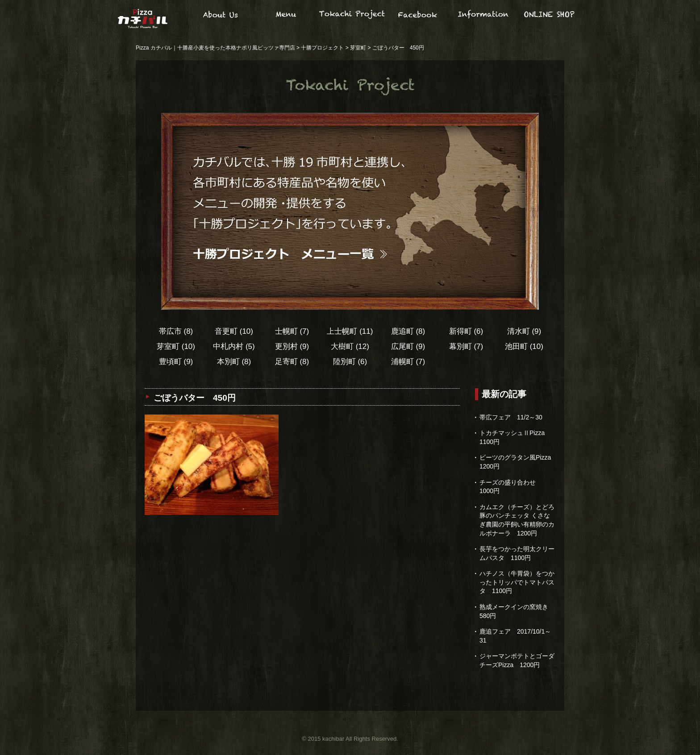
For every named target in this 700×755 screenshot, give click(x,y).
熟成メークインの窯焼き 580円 (514, 611)
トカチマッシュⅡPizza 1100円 (515, 437)
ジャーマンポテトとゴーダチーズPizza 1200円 (517, 660)
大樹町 (350, 346)
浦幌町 (408, 362)
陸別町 (350, 362)
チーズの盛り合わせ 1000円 (511, 487)
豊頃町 (176, 362)
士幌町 (292, 331)
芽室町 (176, 346)
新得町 (466, 331)
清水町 (524, 331)
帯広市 (176, 331)
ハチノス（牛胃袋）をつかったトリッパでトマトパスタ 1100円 (517, 582)
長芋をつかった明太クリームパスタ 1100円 (517, 553)
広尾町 (408, 346)
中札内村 (234, 346)
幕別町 (466, 346)
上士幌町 (350, 331)
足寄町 (292, 362)
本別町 (234, 362)
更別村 (292, 346)
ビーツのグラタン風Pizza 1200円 (517, 462)
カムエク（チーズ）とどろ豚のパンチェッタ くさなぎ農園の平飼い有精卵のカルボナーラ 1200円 (517, 520)
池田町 (524, 346)
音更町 (234, 331)
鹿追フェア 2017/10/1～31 (515, 636)
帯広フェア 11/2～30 (511, 417)
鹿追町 (408, 331)
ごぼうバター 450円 (195, 398)
